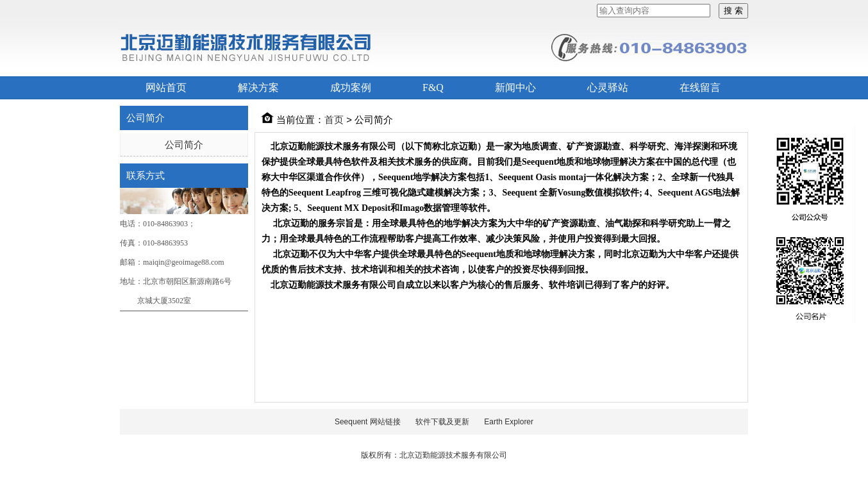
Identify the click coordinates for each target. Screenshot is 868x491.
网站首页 (166, 87)
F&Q (433, 87)
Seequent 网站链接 (368, 422)
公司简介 (184, 145)
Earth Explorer (509, 422)
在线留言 (700, 87)
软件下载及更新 (442, 422)
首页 (334, 120)
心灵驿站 (608, 87)
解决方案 (258, 87)
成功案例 (351, 87)
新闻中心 (515, 87)
